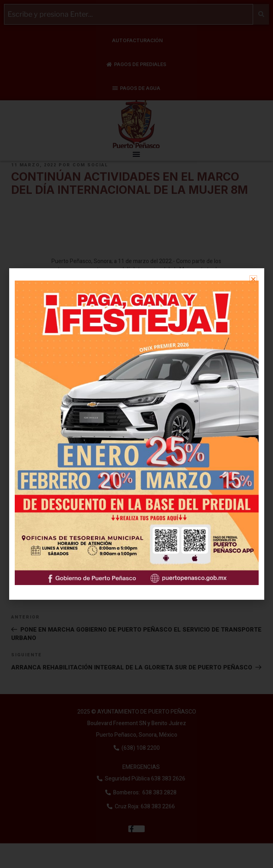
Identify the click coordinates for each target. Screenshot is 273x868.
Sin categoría (44, 575)
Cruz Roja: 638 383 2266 (145, 807)
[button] (136, 154)
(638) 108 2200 (140, 748)
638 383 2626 (168, 779)
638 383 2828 (159, 793)
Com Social (90, 165)
